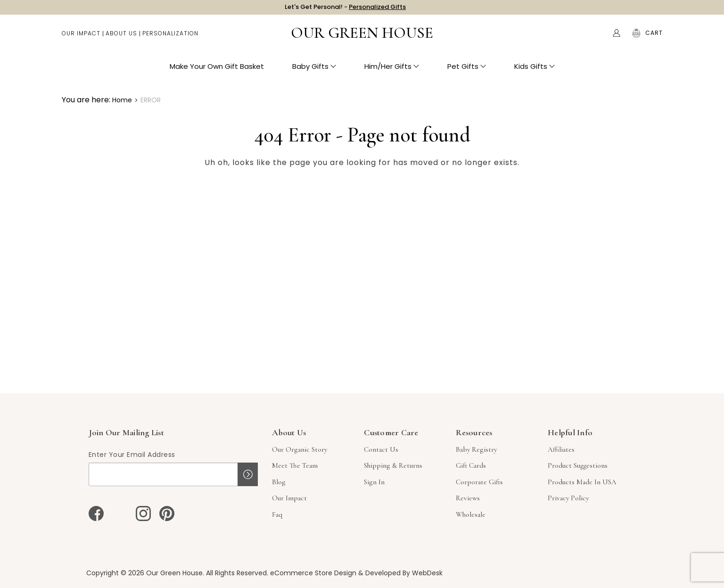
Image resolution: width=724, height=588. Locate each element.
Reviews (468, 498)
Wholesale (471, 514)
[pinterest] (167, 513)
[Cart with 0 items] (654, 38)
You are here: (86, 100)
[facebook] (96, 513)
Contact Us (381, 449)
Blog (279, 482)
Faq (277, 514)
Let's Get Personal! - (345, 9)
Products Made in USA (582, 482)
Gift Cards (471, 465)
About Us (121, 38)
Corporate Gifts (479, 482)
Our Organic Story (300, 449)
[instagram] (143, 513)
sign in (374, 482)
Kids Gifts (535, 71)
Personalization (170, 38)
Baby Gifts (314, 71)
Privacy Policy (568, 498)
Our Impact (81, 38)
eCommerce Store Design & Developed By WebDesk (356, 573)
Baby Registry (476, 449)
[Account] (617, 38)
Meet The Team (295, 465)
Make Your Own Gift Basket (217, 71)
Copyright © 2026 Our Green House (144, 573)
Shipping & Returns (393, 465)
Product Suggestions (578, 465)
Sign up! (248, 474)
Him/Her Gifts (392, 71)
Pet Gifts (467, 71)
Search (597, 38)
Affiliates (561, 449)
